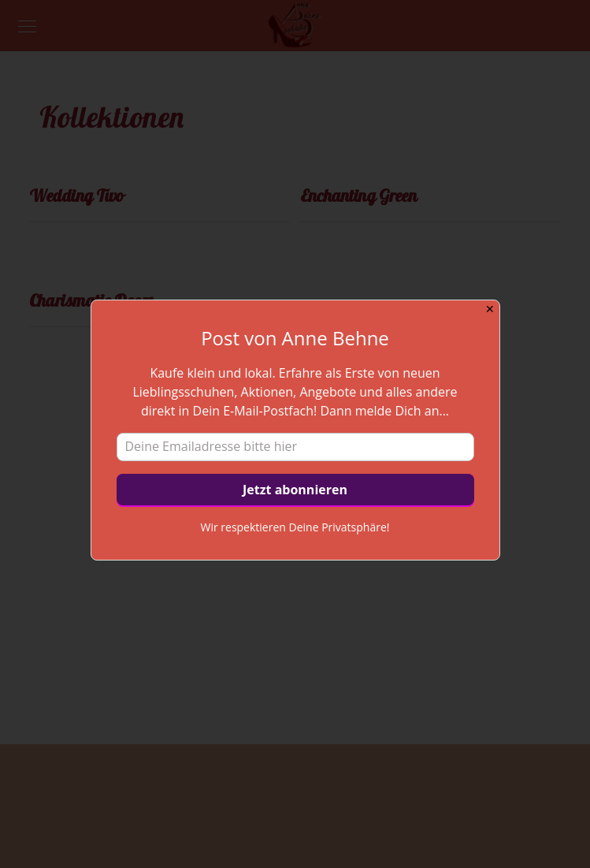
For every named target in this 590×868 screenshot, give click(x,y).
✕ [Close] (490, 309)
